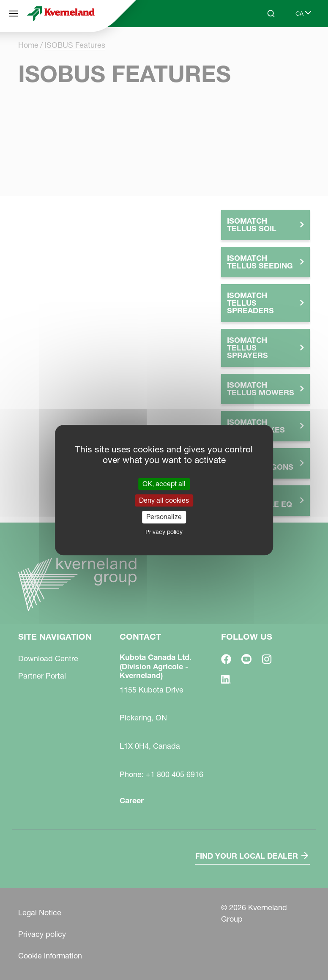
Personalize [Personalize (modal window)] (164, 517)
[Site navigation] (14, 14)
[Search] (271, 14)
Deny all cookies (164, 500)
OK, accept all (164, 484)
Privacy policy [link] (164, 532)
